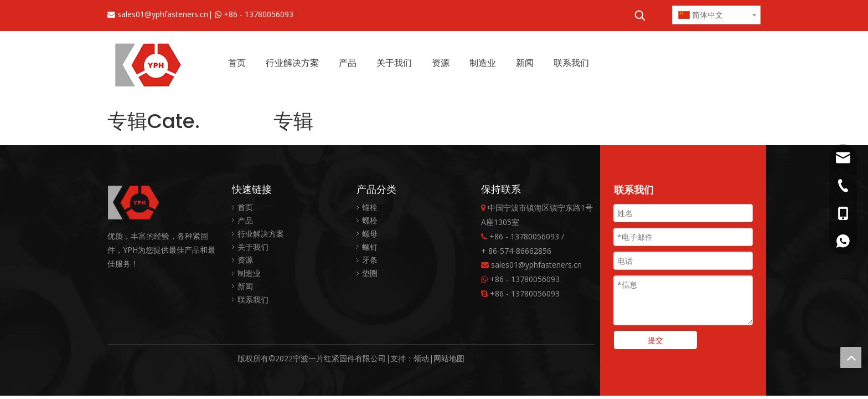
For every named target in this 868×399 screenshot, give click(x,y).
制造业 (249, 273)
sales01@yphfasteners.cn (163, 14)
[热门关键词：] (640, 16)
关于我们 (253, 247)
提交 (655, 340)
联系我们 (253, 300)
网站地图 (449, 358)
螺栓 (370, 220)
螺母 (370, 234)
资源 (245, 260)
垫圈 (370, 273)
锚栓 (370, 207)
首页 (245, 207)
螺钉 (370, 247)
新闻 (245, 286)
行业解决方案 (261, 234)
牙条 (370, 260)
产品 (245, 220)
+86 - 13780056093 (259, 14)
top (851, 357)
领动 (421, 358)
